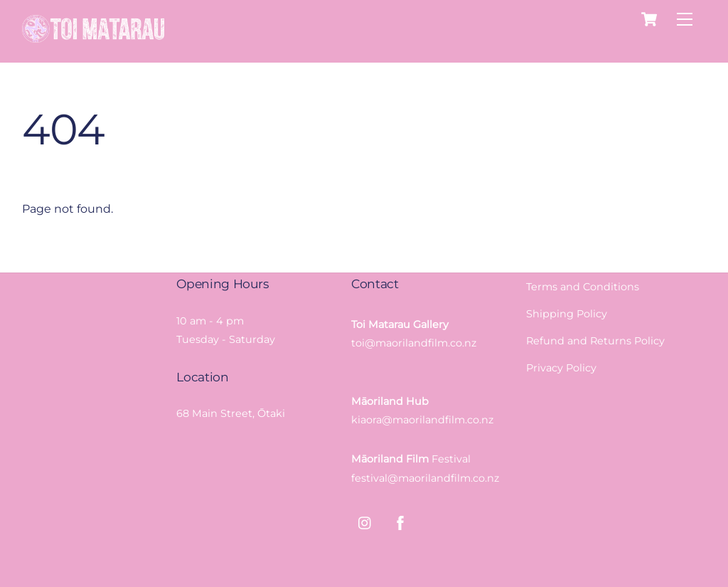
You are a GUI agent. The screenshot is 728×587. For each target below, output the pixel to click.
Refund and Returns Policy (595, 341)
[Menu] (685, 20)
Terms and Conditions (583, 287)
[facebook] (400, 522)
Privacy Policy (561, 368)
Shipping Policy (567, 314)
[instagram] (365, 522)
